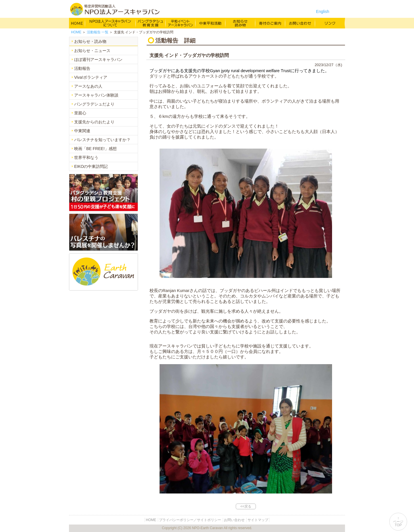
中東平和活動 (210, 23)
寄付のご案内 (270, 23)
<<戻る (246, 506)
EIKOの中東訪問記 (91, 166)
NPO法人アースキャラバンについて (110, 23)
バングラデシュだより (94, 104)
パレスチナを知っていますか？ (102, 140)
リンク (330, 23)
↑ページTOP (398, 522)
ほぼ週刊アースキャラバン (98, 59)
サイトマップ (258, 520)
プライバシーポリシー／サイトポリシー (190, 520)
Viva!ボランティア (91, 77)
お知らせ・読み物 (90, 41)
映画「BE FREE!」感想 (95, 149)
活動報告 (82, 68)
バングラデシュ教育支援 (151, 23)
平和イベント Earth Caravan (181, 23)
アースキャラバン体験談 (96, 95)
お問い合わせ (300, 23)
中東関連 (82, 131)
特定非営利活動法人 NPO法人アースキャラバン (115, 9)
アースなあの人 (88, 86)
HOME (77, 23)
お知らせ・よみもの (240, 23)
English (323, 11)
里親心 (80, 113)
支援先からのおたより (94, 122)
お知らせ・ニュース (92, 51)
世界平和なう (86, 158)
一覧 (98, 32)
